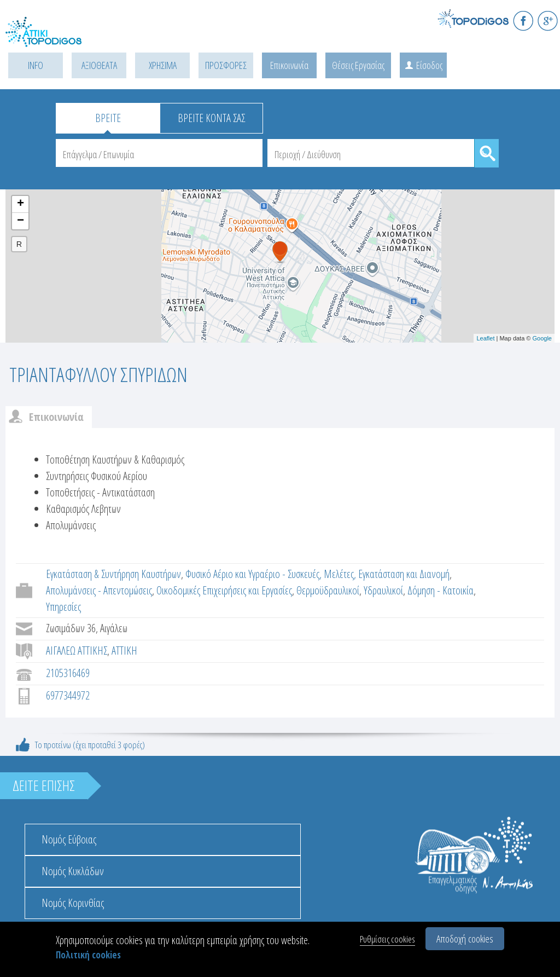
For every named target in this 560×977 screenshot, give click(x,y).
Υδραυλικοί (383, 590)
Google (542, 338)
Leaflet (485, 338)
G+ (548, 21)
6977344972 (68, 695)
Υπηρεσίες (63, 607)
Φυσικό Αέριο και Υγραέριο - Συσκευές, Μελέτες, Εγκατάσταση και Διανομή (317, 574)
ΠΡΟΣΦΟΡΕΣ (226, 65)
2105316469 (68, 673)
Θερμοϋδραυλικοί (328, 590)
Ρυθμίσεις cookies (387, 939)
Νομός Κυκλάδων (73, 871)
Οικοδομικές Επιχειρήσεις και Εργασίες (224, 590)
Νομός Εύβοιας (69, 839)
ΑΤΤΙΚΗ (124, 651)
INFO (36, 65)
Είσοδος (429, 65)
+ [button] (21, 204)
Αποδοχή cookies (465, 939)
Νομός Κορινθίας (73, 903)
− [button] (21, 221)
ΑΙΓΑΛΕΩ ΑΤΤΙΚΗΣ (77, 651)
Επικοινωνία (289, 65)
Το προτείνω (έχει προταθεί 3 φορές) (90, 745)
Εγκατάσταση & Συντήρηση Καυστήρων (113, 574)
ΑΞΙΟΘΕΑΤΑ (99, 65)
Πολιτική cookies (88, 955)
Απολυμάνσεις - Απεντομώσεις (99, 590)
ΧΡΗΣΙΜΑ (163, 65)
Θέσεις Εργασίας (358, 65)
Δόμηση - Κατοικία (441, 590)
